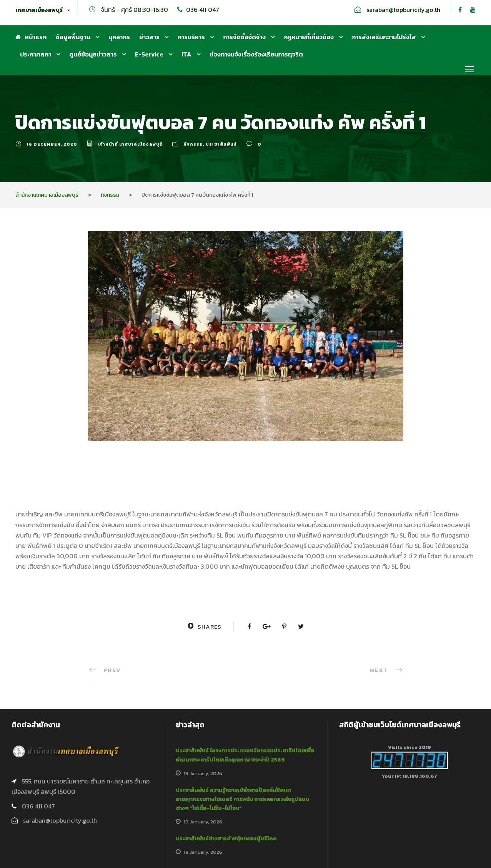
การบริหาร (191, 37)
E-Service (149, 54)
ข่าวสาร (149, 37)
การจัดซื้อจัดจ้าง (244, 37)
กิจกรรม (193, 144)
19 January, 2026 (203, 773)
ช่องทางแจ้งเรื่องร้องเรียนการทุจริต (256, 54)
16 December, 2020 (52, 144)
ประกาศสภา (36, 54)
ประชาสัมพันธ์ (221, 144)
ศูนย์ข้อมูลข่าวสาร (93, 54)
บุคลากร (119, 37)
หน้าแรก (31, 37)
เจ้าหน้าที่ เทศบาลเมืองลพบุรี (130, 144)
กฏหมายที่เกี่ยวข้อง (309, 37)
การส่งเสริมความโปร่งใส (384, 37)
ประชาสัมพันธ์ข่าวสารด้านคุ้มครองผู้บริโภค (226, 839)
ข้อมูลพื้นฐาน (73, 37)
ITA (186, 54)
